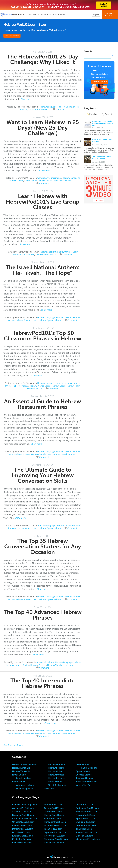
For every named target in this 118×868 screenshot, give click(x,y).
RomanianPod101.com (87, 812)
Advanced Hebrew (45, 662)
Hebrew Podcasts (57, 778)
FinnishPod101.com (22, 843)
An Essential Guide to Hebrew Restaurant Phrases (43, 404)
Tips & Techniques (57, 785)
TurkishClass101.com (86, 832)
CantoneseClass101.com (24, 818)
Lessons (32, 15)
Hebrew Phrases (24, 320)
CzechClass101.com (22, 825)
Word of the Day (84, 785)
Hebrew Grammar (57, 764)
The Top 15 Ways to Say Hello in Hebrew (102, 158)
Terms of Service (83, 864)
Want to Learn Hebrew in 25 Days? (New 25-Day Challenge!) (43, 128)
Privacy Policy (86, 862)
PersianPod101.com (54, 843)
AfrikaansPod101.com (23, 808)
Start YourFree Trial (110, 15)
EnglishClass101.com (23, 836)
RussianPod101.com (86, 815)
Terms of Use (97, 862)
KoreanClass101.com (55, 836)
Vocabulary (42, 15)
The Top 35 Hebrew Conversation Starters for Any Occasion (43, 546)
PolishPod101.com (85, 805)
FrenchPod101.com (54, 805)
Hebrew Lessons (64, 317)
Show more (26, 99)
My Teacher (53, 15)
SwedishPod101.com (86, 825)
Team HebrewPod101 (39, 109)
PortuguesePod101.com (88, 808)
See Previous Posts (13, 745)
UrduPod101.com (84, 836)
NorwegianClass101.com (56, 839)
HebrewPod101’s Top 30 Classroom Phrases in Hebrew (43, 336)
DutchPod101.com (21, 832)
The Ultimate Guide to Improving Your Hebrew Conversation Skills (43, 475)
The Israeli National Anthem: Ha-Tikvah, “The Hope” (43, 270)
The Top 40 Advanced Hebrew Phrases (43, 615)
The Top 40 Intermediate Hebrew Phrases (43, 683)
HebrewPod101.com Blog (25, 25)
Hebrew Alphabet (25, 789)
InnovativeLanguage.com (24, 805)
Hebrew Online (65, 107)
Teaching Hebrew (84, 778)
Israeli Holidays (24, 778)
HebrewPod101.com (54, 815)
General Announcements (49, 178)
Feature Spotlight (48, 252)
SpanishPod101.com (86, 818)
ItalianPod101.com (53, 829)
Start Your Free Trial (12, 36)
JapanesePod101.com (55, 832)
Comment (60, 109)
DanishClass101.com (23, 829)
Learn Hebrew (31, 181)
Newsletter (49, 789)
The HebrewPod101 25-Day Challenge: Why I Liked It (43, 59)
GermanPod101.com (54, 808)
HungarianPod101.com (55, 822)
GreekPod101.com (53, 812)
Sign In (96, 15)
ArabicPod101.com (21, 812)
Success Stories (84, 775)
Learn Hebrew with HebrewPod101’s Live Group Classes (43, 202)
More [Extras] (62, 15)
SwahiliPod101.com (85, 822)
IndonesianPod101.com (56, 825)
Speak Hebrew (54, 320)
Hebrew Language (48, 107)
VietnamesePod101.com (88, 839)
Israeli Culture (19, 775)
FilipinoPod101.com (22, 839)
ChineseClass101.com (23, 822)
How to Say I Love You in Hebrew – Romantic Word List (103, 123)
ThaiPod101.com (84, 829)
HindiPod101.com (53, 818)
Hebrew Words (37, 386)
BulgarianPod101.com (23, 815)
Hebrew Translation (22, 771)
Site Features (45, 181)
